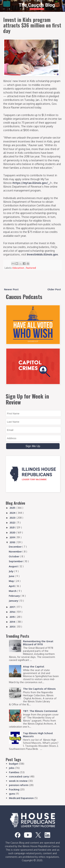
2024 (13, 513)
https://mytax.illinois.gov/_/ (32, 183)
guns (12, 794)
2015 (13, 617)
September (16, 561)
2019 (13, 537)
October (14, 556)
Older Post (54, 289)
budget (14, 764)
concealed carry (19, 776)
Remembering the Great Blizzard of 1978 (38, 643)
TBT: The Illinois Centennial (40, 711)
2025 (13, 508)
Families (14, 772)
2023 (13, 518)
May (12, 581)
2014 (13, 622)
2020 (13, 533)
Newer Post (11, 289)
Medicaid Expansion (21, 798)
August (14, 566)
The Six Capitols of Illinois (39, 689)
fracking (14, 789)
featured (31, 268)
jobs (12, 768)
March (13, 591)
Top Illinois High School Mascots (38, 735)
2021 (12, 527)
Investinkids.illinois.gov (42, 254)
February (15, 596)
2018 (13, 542)
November (16, 552)
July (11, 571)
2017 (13, 607)
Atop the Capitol (34, 667)
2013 (13, 627)
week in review (18, 781)
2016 (13, 612)
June (12, 576)
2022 (13, 523)
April (12, 586)
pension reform (19, 785)
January (14, 601)
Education (19, 268)
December (16, 547)
